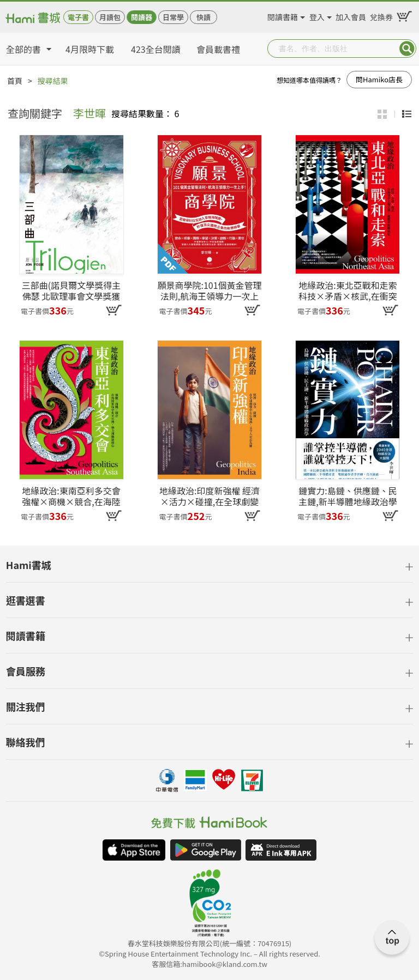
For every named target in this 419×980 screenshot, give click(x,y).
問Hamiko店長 (379, 79)
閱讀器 (142, 17)
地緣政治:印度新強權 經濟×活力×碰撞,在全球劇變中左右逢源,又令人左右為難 (209, 496)
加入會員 (351, 15)
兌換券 (381, 15)
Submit (407, 49)
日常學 (173, 17)
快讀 (203, 17)
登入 (317, 15)
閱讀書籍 (283, 15)
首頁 (15, 81)
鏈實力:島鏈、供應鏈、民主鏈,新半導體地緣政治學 (348, 496)
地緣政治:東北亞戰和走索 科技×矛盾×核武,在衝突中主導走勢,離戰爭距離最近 (348, 291)
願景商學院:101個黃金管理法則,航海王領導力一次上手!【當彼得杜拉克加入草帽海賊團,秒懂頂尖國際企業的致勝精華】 (209, 291)
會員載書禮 (218, 49)
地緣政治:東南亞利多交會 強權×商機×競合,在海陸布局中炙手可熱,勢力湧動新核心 (71, 496)
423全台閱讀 (156, 49)
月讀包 (110, 17)
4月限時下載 (90, 49)
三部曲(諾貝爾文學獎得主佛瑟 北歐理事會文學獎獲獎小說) (71, 291)
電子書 (78, 17)
